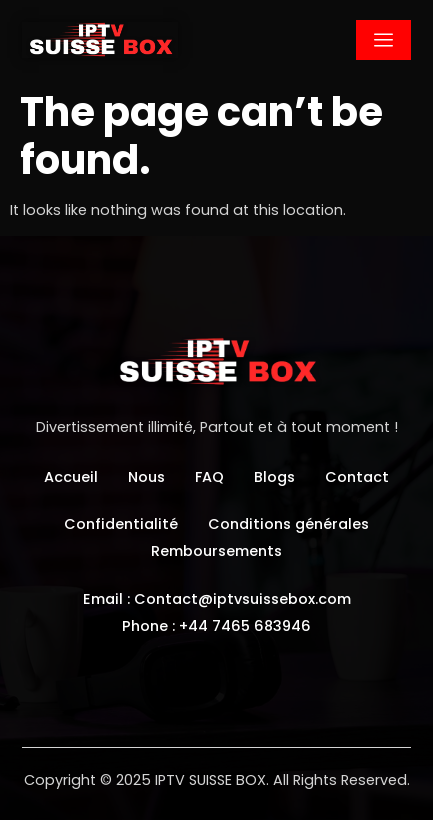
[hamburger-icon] (383, 40)
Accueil (71, 477)
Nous (146, 477)
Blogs (274, 477)
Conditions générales (288, 524)
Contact (357, 477)
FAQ (209, 477)
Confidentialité (121, 524)
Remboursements (216, 551)
